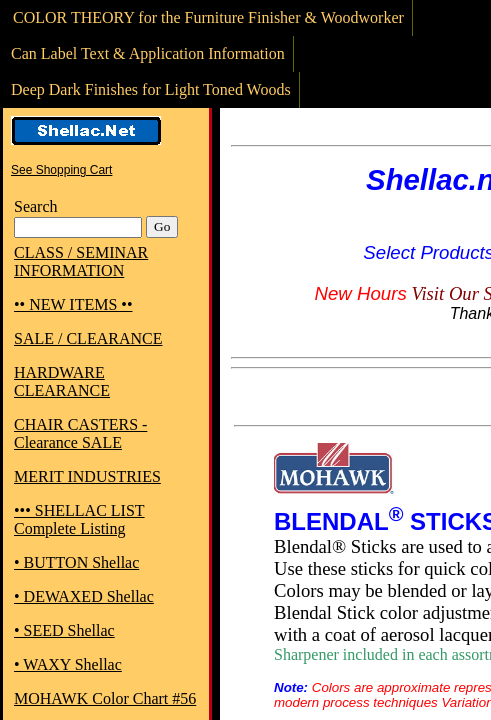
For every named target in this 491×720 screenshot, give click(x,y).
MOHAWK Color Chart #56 (105, 698)
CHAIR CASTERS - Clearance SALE (80, 433)
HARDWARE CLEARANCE (62, 381)
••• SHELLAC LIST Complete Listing (79, 519)
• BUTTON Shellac (76, 562)
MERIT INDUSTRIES (87, 476)
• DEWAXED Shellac (84, 596)
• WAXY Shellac (68, 664)
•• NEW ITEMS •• (73, 304)
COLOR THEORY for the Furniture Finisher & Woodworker (208, 17)
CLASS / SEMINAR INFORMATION (81, 261)
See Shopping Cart (61, 170)
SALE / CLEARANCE (88, 338)
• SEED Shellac (64, 630)
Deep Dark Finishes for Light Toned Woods (151, 89)
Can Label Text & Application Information (148, 53)
